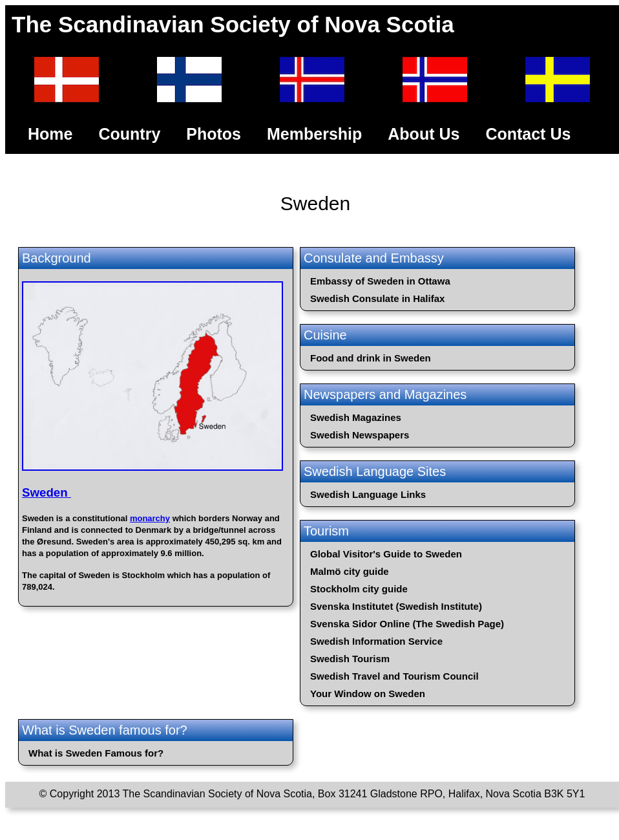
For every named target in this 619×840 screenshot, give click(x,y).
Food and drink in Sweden (371, 358)
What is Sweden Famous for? (96, 753)
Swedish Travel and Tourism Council (394, 676)
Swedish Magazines (356, 417)
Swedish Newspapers (360, 435)
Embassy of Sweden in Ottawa (380, 281)
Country (129, 134)
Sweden (47, 492)
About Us (424, 134)
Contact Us (528, 134)
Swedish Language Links (368, 494)
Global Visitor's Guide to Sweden (386, 554)
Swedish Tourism (350, 659)
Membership (314, 134)
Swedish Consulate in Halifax (377, 298)
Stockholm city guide (359, 589)
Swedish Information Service (376, 641)
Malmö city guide (350, 571)
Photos (214, 134)
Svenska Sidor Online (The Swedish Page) (407, 624)
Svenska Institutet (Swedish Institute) (396, 606)
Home (50, 134)
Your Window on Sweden (368, 694)
